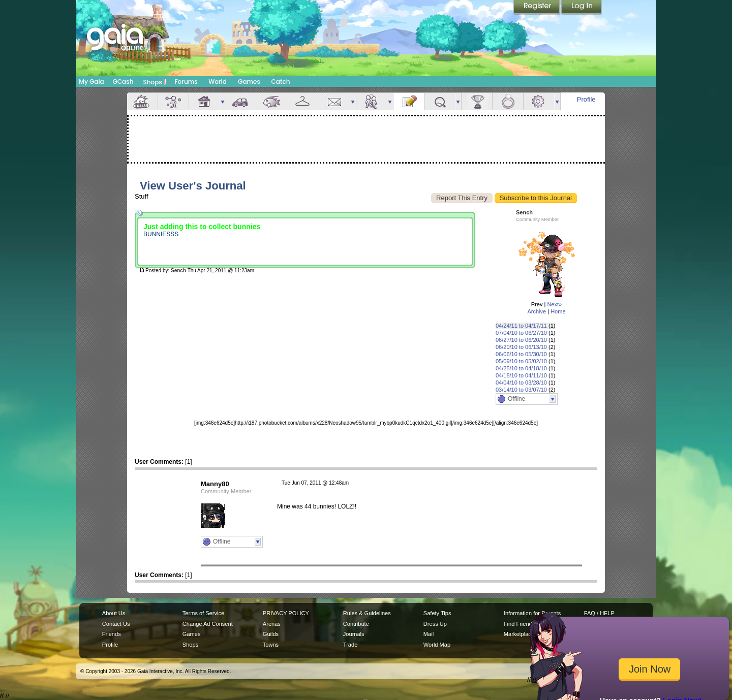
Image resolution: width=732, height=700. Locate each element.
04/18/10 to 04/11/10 (521, 375)
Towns (271, 645)
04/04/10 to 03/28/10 (521, 383)
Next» (554, 304)
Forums (186, 82)
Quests (440, 101)
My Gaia (91, 82)
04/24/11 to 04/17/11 (521, 326)
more (223, 101)
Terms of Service (203, 613)
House (204, 101)
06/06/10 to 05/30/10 (521, 354)
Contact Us (116, 624)
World (218, 82)
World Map (437, 645)
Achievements (477, 101)
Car (241, 101)
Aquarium (272, 101)
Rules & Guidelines (367, 613)
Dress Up (435, 624)
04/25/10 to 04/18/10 (521, 368)
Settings (539, 101)
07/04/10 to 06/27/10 (521, 333)
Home (558, 311)
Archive (537, 311)
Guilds (271, 634)
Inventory (303, 101)
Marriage (508, 101)
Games (249, 82)
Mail (334, 101)
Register (537, 8)
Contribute (356, 624)
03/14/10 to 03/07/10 (521, 390)
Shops (155, 82)
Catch (281, 82)
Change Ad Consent (208, 624)
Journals (354, 634)
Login (582, 8)
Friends (372, 101)
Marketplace (519, 634)
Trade (350, 645)
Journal (409, 101)
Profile (586, 99)
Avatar (173, 101)
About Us (114, 613)
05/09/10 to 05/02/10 (521, 361)
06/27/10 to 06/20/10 (521, 340)
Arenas (272, 624)
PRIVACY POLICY (286, 613)
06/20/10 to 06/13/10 (521, 347)
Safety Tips (437, 613)
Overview (142, 101)
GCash (123, 82)
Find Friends (519, 624)
